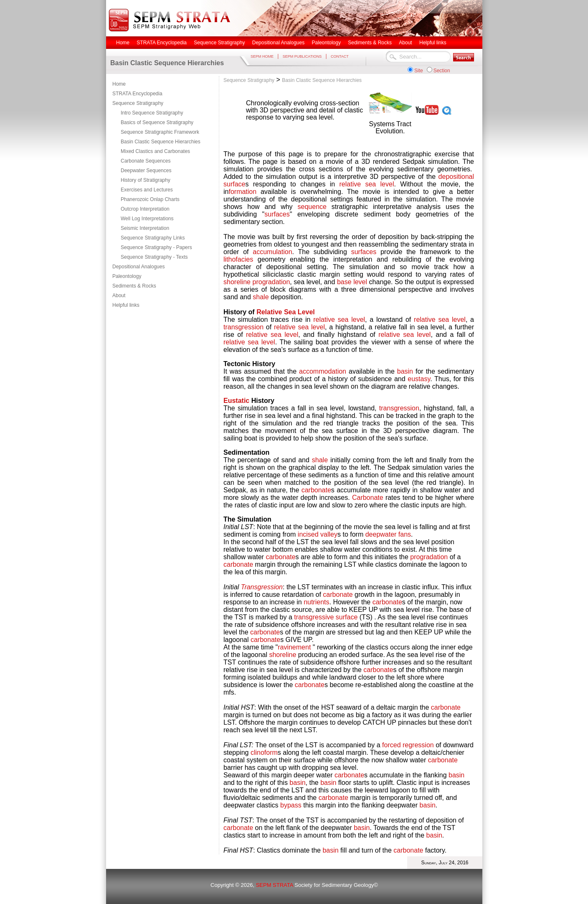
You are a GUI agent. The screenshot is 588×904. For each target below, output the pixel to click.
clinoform (264, 752)
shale (261, 297)
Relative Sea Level (286, 312)
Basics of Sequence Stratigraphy (157, 122)
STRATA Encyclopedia (137, 94)
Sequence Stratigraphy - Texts (154, 257)
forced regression (408, 745)
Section (442, 71)
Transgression (262, 587)
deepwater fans (388, 534)
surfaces (277, 214)
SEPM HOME (262, 56)
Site (419, 71)
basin (405, 371)
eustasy (419, 379)
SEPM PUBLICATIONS (302, 56)
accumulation (272, 252)
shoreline (237, 282)
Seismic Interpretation (145, 228)
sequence (312, 207)
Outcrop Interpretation (145, 209)
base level (352, 282)
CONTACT (340, 56)
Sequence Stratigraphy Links (153, 238)
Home (119, 84)
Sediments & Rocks (134, 286)
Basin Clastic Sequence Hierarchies (161, 142)
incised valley (318, 534)
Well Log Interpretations (147, 219)
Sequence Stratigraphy (138, 103)
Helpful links (126, 305)
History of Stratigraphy (146, 180)
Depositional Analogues (138, 267)
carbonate (316, 490)
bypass (291, 805)
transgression (243, 327)
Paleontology (127, 276)
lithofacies (238, 259)
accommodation (323, 371)
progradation (271, 282)
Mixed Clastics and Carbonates (155, 151)
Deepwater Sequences (146, 171)
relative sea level (367, 184)
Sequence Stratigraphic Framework (160, 132)
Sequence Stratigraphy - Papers (156, 247)
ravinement (294, 647)
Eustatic (236, 401)
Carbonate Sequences (146, 161)
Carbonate (368, 498)
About (119, 295)
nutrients (316, 602)
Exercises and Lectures (147, 190)
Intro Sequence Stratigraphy (152, 113)
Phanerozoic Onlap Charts (150, 199)
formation (242, 192)
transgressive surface (326, 617)
